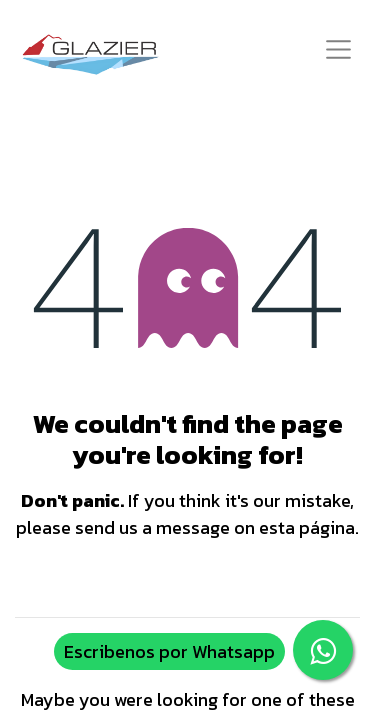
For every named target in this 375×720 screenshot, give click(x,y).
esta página (307, 527)
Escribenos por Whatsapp (169, 651)
